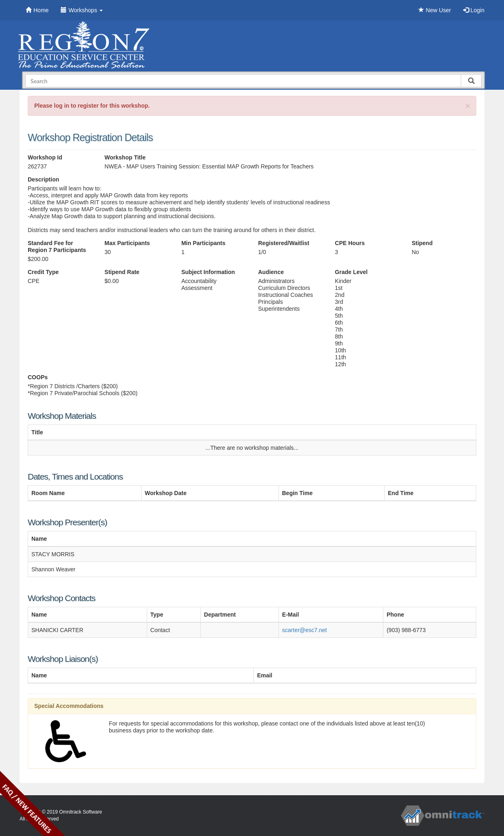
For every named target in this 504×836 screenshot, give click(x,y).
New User (434, 10)
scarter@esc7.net (305, 630)
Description (43, 179)
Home (37, 10)
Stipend (422, 243)
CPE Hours (350, 243)
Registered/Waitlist (284, 243)
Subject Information (208, 272)
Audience (271, 272)
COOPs (38, 377)
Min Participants (203, 243)
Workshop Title (125, 157)
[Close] (468, 106)
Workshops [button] (82, 10)
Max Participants (127, 243)
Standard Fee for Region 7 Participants (57, 247)
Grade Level (351, 272)
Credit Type (43, 272)
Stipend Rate (122, 272)
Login (474, 10)
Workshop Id (45, 157)
